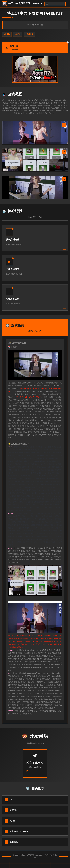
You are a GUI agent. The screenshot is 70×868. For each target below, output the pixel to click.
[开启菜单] (55, 4)
